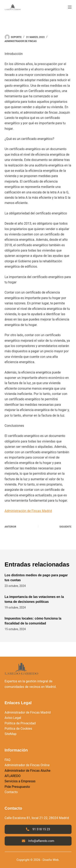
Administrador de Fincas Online (27, 765)
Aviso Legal (13, 718)
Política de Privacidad (20, 723)
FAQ (8, 760)
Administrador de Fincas (21, 41)
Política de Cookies (18, 729)
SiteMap (11, 734)
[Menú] (70, 7)
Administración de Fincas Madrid (28, 511)
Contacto (11, 792)
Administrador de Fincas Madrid (28, 712)
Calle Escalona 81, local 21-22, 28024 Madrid (37, 818)
